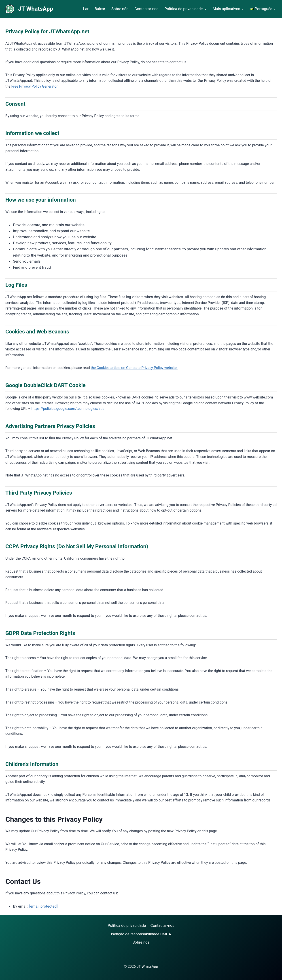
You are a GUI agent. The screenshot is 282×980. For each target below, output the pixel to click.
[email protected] (43, 906)
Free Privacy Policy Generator (35, 86)
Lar (86, 9)
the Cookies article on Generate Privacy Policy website (134, 368)
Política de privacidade (127, 925)
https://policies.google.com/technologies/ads (68, 409)
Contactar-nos (146, 9)
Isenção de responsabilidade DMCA (141, 934)
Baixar (100, 9)
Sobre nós (120, 9)
